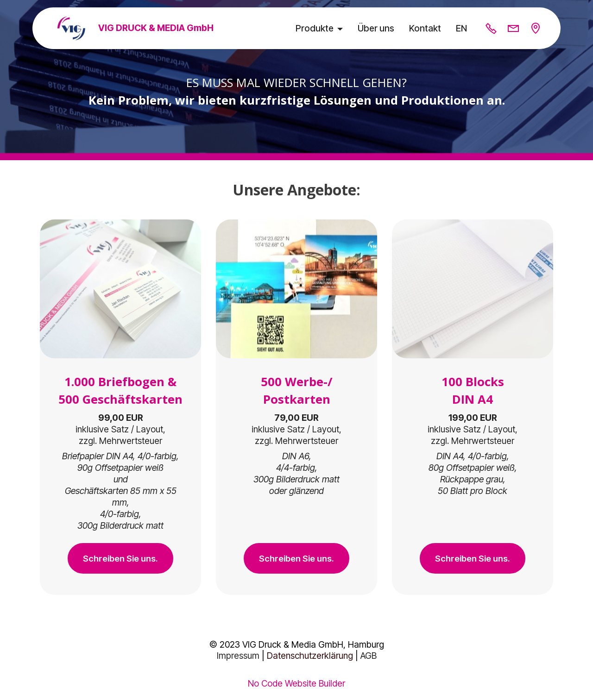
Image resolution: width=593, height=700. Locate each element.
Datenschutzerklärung (310, 657)
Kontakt (425, 28)
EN (461, 28)
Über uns (376, 28)
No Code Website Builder (296, 685)
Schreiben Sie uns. (120, 559)
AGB (369, 657)
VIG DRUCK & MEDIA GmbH (157, 28)
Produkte (315, 28)
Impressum (238, 657)
